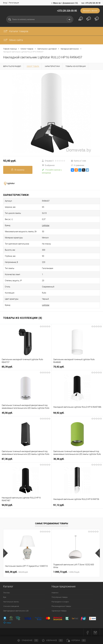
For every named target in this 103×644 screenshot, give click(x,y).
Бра (5, 597)
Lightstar (46, 225)
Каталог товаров (16, 31)
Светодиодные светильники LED (16, 611)
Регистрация (14, 3)
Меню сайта (13, 40)
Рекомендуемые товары (61, 606)
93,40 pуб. (10, 161)
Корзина (76, 640)
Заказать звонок (90, 11)
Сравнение (28, 640)
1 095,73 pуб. (66, 572)
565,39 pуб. (17, 572)
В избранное (48, 165)
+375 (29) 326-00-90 (67, 11)
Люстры (7, 593)
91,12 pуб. (59, 505)
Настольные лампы (11, 602)
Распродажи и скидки (60, 602)
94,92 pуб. (59, 413)
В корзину (18, 170)
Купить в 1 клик (78, 161)
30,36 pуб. (59, 459)
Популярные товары (60, 597)
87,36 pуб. (7, 459)
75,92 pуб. (59, 367)
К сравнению (77, 165)
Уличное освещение (11, 606)
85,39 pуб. (7, 367)
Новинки (55, 593)
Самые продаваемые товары (52, 523)
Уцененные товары (59, 611)
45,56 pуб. (7, 413)
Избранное (52, 640)
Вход (5, 3)
